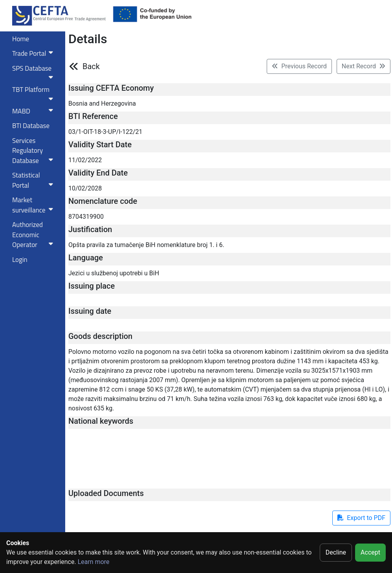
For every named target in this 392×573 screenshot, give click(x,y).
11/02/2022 (85, 160)
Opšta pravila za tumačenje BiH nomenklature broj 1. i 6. (146, 245)
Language (86, 258)
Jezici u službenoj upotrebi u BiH (114, 273)
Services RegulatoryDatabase (34, 151)
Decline (336, 552)
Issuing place (92, 286)
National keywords (101, 421)
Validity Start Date (100, 145)
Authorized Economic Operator (34, 235)
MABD (34, 111)
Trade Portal (34, 53)
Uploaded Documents (106, 493)
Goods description (100, 336)
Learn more (94, 562)
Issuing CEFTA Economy (111, 88)
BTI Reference (93, 116)
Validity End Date (98, 173)
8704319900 (86, 217)
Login (20, 260)
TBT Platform (34, 93)
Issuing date (90, 311)
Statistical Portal (34, 180)
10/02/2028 (85, 188)
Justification (90, 229)
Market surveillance (34, 205)
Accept (370, 552)
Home (21, 39)
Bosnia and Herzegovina (102, 103)
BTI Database (31, 126)
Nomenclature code (103, 201)
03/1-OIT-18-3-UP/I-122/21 (105, 132)
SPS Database (34, 72)
